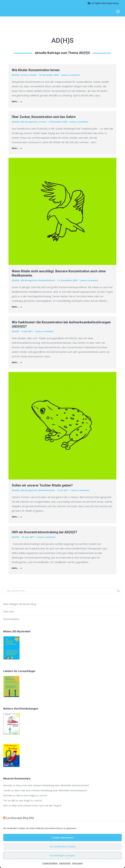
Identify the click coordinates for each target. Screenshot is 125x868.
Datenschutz (65, 863)
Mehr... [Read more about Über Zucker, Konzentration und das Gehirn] (17, 148)
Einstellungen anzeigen (62, 855)
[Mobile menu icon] (118, 12)
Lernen (24, 75)
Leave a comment (70, 75)
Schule (33, 75)
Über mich (9, 612)
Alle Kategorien (29, 122)
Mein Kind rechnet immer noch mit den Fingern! (37, 806)
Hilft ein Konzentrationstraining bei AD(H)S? (44, 532)
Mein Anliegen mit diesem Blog (20, 604)
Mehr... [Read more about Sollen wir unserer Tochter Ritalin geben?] (17, 517)
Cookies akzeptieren (62, 838)
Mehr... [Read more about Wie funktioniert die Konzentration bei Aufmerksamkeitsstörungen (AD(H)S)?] (17, 362)
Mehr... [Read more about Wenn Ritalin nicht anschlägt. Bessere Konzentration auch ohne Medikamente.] (17, 307)
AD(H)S (15, 75)
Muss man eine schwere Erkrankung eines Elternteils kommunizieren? (53, 785)
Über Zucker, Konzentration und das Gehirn (44, 117)
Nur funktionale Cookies (62, 846)
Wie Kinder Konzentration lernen (36, 70)
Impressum (77, 863)
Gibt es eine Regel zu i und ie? (32, 795)
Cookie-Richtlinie (50, 863)
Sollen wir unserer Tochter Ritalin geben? (42, 485)
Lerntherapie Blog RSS (20, 818)
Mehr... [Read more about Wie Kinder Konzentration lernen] (17, 101)
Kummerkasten (47, 280)
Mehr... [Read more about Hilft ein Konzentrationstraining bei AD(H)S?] (17, 568)
